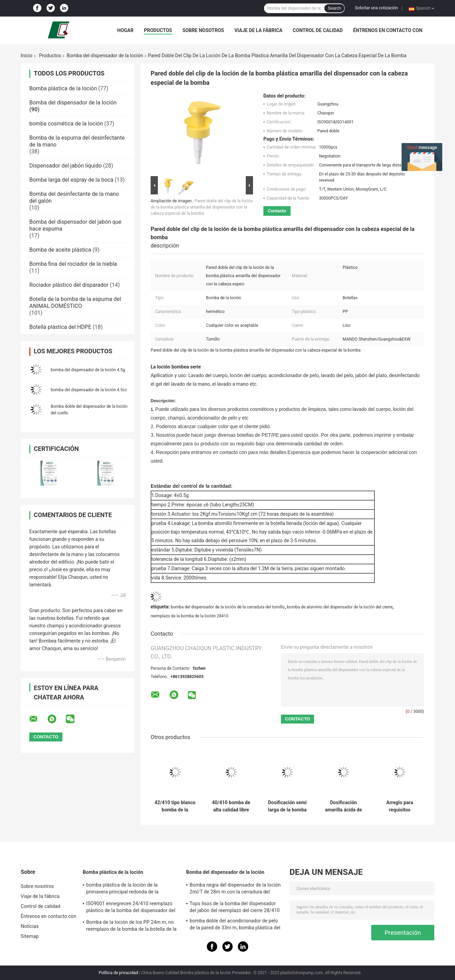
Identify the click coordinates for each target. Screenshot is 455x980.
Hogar (125, 30)
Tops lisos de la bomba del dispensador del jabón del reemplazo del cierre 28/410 (235, 907)
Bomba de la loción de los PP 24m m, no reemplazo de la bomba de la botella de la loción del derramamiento (131, 927)
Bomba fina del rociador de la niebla (73, 264)
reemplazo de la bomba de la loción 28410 (190, 616)
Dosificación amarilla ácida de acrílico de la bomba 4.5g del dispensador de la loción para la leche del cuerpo (343, 806)
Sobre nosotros (203, 30)
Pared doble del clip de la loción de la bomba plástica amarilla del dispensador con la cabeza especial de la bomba (202, 207)
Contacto (277, 211)
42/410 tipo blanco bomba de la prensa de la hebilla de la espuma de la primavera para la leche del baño (175, 806)
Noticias (30, 926)
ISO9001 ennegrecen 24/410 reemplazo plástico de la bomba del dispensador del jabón (131, 908)
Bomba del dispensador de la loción (105, 55)
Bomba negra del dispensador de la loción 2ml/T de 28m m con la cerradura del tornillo (235, 889)
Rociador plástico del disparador (69, 285)
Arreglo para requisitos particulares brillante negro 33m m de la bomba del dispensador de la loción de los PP (400, 806)
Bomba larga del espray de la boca (71, 180)
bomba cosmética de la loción (66, 124)
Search (334, 8)
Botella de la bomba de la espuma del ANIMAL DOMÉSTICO (75, 302)
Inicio (27, 55)
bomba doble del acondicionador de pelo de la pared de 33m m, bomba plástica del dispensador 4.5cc (235, 925)
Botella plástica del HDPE (60, 327)
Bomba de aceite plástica (60, 250)
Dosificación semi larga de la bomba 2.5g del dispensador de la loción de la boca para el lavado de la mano (287, 806)
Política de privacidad (118, 973)
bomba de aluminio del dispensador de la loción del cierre (340, 607)
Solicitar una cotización (376, 8)
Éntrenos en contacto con (388, 30)
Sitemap (30, 936)
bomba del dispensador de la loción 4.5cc (89, 390)
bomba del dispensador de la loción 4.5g (88, 370)
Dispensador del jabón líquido (65, 166)
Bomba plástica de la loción (63, 88)
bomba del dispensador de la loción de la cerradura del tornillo (228, 607)
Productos (158, 30)
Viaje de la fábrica (258, 30)
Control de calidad (318, 30)
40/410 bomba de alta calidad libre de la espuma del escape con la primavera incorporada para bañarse (231, 806)
